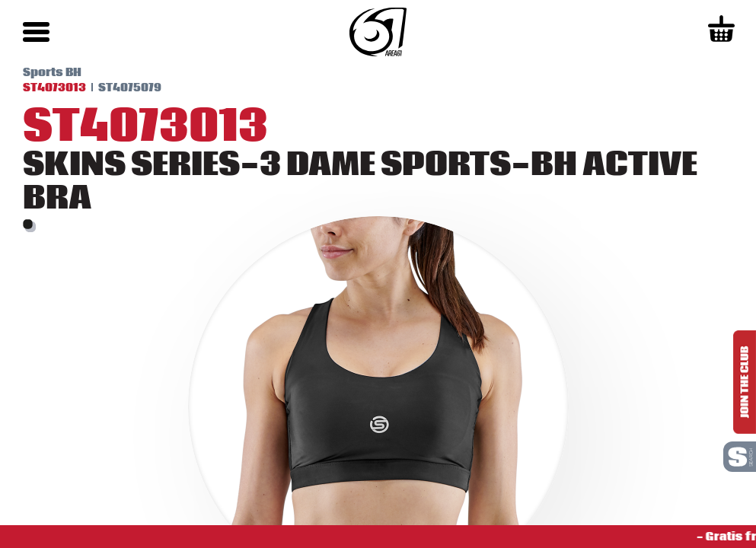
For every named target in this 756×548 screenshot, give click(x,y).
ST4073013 (54, 88)
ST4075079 (130, 88)
